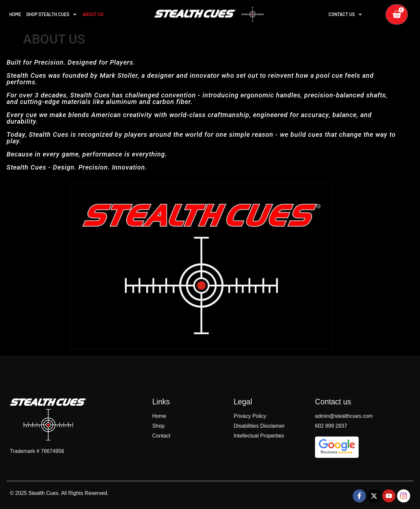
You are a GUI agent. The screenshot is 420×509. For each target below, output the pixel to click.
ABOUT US (93, 14)
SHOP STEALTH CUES (52, 14)
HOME (15, 14)
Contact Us (346, 14)
